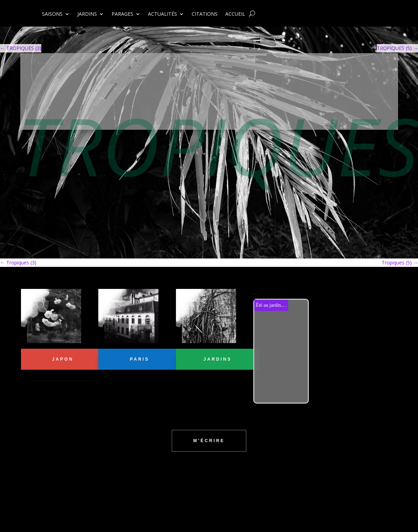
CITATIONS (205, 14)
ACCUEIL (235, 14)
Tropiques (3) (18, 263)
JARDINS (87, 14)
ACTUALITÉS (162, 14)
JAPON (63, 359)
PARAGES (122, 14)
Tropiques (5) (400, 263)
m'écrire (209, 441)
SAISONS (52, 14)
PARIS (140, 359)
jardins (218, 359)
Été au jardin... (270, 305)
